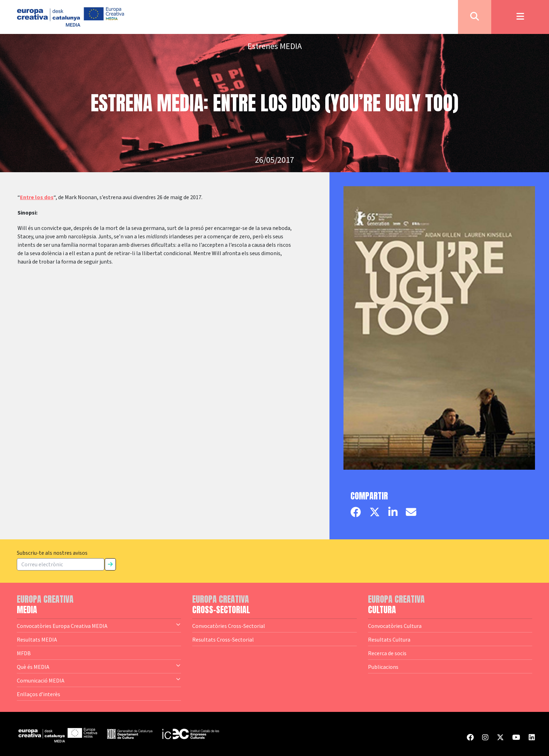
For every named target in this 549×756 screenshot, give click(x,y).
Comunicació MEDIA (99, 680)
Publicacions (383, 667)
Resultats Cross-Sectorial (223, 639)
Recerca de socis (387, 653)
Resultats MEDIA (37, 639)
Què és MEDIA (99, 666)
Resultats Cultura (389, 639)
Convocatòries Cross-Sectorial (229, 626)
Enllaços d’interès (39, 694)
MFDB (24, 653)
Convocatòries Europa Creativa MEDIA (99, 625)
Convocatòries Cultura (395, 626)
